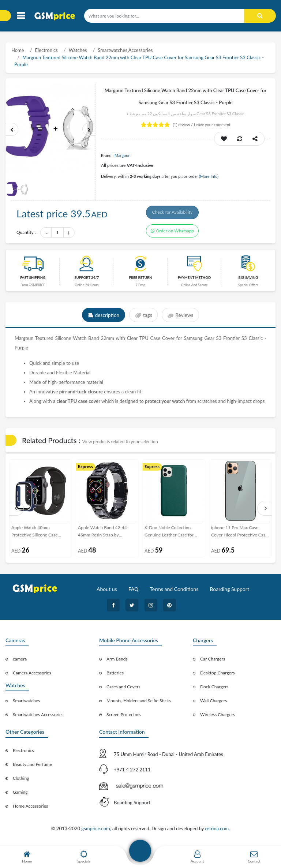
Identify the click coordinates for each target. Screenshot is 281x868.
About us (107, 591)
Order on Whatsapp (172, 233)
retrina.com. (217, 831)
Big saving (248, 280)
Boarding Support (229, 591)
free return (140, 280)
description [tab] (102, 317)
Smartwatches (26, 703)
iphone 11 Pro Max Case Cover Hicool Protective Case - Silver (239, 534)
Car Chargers (213, 661)
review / (183, 125)
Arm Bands (117, 661)
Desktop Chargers (217, 675)
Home (18, 50)
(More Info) (209, 176)
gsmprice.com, (97, 831)
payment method (194, 280)
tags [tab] (144, 317)
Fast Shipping (33, 280)
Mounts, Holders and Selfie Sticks (139, 703)
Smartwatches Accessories (125, 50)
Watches (78, 50)
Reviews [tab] (182, 317)
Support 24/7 (87, 280)
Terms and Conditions (174, 591)
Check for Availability (174, 214)
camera (20, 661)
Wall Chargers (213, 703)
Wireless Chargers (218, 717)
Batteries (115, 675)
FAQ (134, 591)
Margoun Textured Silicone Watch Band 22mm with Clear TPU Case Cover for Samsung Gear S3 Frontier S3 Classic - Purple (139, 61)
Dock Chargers (214, 689)
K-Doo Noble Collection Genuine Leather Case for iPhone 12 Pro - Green (169, 534)
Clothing (21, 780)
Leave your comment (212, 125)
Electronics (46, 50)
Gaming (20, 794)
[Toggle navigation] (21, 16)
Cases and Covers (123, 689)
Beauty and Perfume (32, 766)
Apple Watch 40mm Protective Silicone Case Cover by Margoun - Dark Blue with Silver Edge (36, 534)
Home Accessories (30, 808)
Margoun (123, 155)
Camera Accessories (32, 675)
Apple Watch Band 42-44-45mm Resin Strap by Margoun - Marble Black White (103, 534)
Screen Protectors (124, 717)
